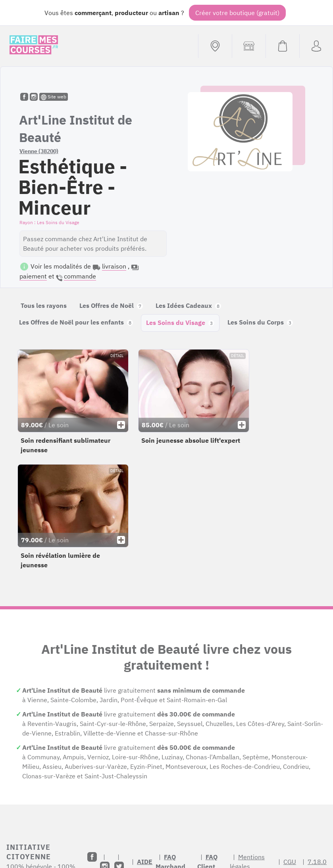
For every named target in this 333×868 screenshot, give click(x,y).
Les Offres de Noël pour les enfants (76, 322)
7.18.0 (317, 862)
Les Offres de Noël (111, 305)
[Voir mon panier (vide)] (282, 46)
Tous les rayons (44, 305)
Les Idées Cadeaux (188, 305)
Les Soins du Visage (180, 323)
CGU (290, 862)
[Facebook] (92, 857)
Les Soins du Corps (260, 322)
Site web (54, 97)
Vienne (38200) (39, 151)
